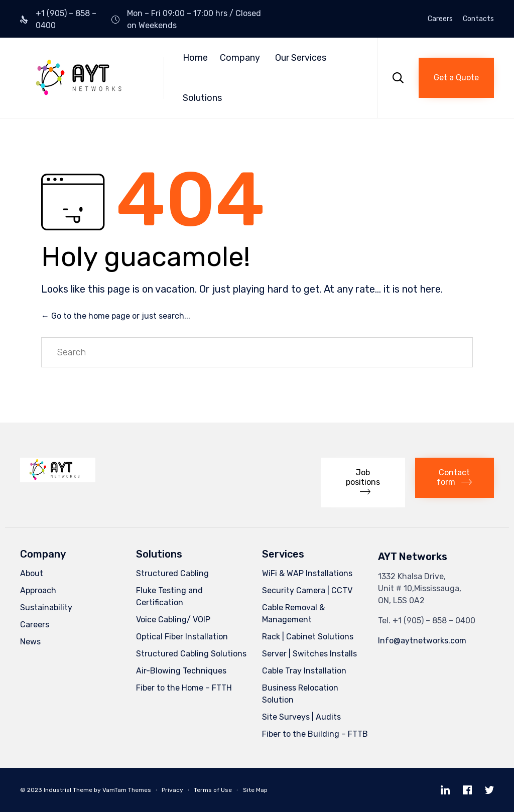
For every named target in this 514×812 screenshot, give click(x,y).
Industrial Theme (68, 790)
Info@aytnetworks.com (422, 641)
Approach (38, 590)
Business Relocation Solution (300, 694)
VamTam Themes (127, 790)
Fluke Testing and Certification (169, 596)
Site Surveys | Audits (301, 717)
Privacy (172, 790)
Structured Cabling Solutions (191, 654)
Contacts (478, 19)
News (30, 642)
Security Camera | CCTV (307, 590)
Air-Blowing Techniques (181, 671)
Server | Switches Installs (309, 654)
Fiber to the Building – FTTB (315, 734)
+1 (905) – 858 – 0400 (434, 621)
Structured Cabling (172, 573)
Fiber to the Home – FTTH (184, 688)
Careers (440, 19)
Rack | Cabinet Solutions (308, 637)
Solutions (202, 98)
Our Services (301, 58)
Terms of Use (213, 790)
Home (195, 58)
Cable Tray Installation (304, 671)
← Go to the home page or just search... (116, 316)
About (32, 573)
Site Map (255, 790)
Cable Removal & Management (293, 614)
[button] (456, 78)
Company (240, 58)
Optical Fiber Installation (182, 637)
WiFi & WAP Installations (307, 573)
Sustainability (46, 607)
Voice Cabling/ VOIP (173, 620)
